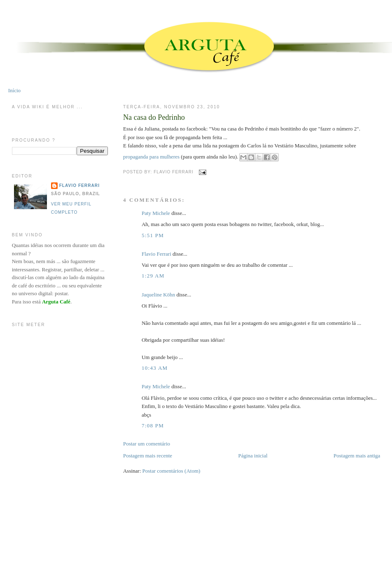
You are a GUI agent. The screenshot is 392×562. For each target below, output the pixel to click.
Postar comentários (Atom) (171, 471)
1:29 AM (153, 276)
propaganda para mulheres (152, 157)
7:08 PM (153, 426)
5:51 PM (153, 235)
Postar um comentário (147, 444)
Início (14, 90)
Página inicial (253, 456)
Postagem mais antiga (357, 456)
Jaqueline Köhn (158, 295)
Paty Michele (156, 213)
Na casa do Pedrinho (154, 117)
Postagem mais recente (148, 456)
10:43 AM (155, 368)
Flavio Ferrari (156, 254)
